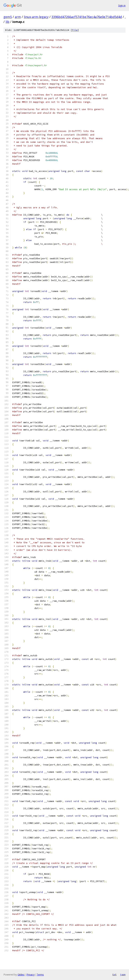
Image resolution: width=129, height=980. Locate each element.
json (123, 974)
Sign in (122, 5)
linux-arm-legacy (36, 17)
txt (114, 974)
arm (18, 17)
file (75, 30)
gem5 (8, 17)
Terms (40, 975)
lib (7, 22)
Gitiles (21, 975)
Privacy (30, 975)
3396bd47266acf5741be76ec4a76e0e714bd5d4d (87, 17)
